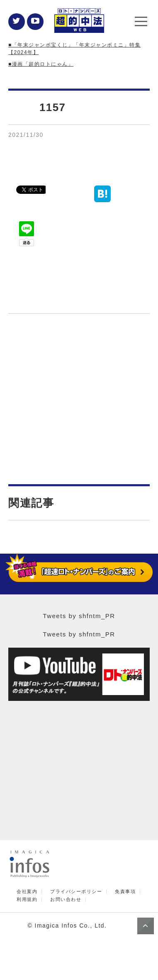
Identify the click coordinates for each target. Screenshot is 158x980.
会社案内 (27, 892)
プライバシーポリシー (76, 892)
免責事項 (125, 892)
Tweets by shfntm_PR (79, 616)
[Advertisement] (79, 403)
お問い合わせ (66, 900)
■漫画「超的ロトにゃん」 (41, 64)
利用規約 (27, 900)
